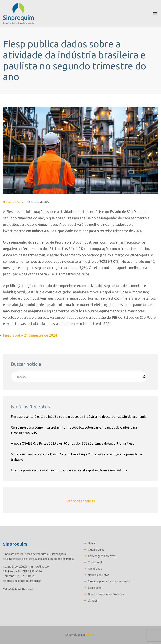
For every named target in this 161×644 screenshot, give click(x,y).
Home (92, 543)
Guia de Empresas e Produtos (106, 594)
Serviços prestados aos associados (109, 581)
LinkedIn (93, 601)
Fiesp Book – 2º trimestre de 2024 (30, 335)
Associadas (95, 569)
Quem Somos (96, 550)
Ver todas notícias (81, 501)
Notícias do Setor (13, 202)
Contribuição (96, 562)
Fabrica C (91, 635)
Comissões (95, 588)
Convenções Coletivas (102, 556)
